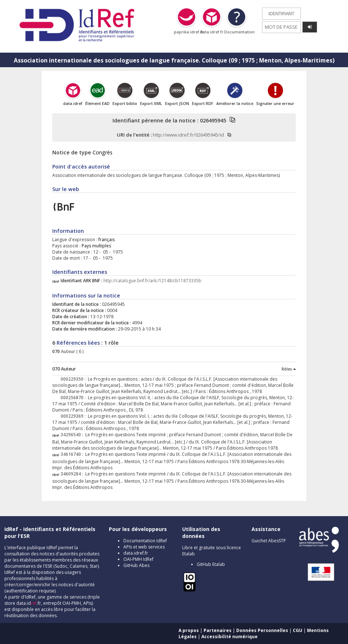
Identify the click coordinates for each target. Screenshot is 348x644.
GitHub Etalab (211, 564)
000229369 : (74, 416)
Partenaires (218, 630)
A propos (189, 630)
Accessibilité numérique (230, 637)
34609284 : (73, 474)
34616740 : (73, 454)
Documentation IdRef (145, 541)
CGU (298, 630)
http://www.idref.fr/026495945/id (188, 135)
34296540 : (73, 435)
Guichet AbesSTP (269, 541)
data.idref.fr (136, 553)
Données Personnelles (262, 630)
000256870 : (74, 398)
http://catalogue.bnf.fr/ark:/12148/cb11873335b (152, 281)
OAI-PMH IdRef (138, 559)
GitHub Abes (136, 565)
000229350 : (74, 379)
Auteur (67, 351)
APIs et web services (144, 547)
